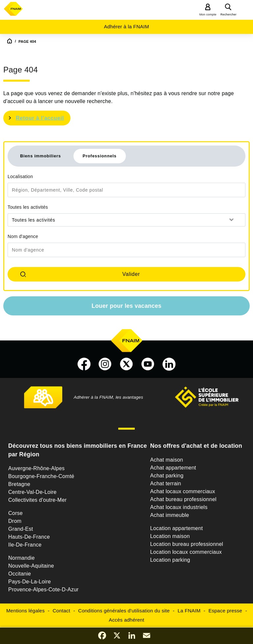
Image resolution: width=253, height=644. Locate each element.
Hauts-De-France (29, 537)
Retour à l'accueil (40, 118)
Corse (15, 513)
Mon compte (208, 14)
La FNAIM (189, 611)
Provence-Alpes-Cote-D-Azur (43, 590)
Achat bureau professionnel (183, 499)
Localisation (20, 176)
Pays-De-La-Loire (29, 582)
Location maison (170, 536)
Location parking (170, 560)
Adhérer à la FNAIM (126, 27)
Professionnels (100, 156)
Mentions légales (26, 611)
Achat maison (167, 460)
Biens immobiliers (41, 156)
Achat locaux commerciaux (183, 491)
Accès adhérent (126, 620)
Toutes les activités (28, 207)
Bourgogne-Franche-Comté (41, 476)
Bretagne (19, 484)
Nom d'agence (23, 236)
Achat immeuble (170, 515)
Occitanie (20, 574)
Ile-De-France (25, 545)
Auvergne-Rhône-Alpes (36, 468)
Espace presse (225, 611)
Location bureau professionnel (187, 544)
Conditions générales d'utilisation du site (124, 611)
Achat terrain (166, 483)
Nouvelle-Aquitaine (31, 566)
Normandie (22, 558)
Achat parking (167, 476)
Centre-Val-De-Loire (32, 492)
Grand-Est (21, 529)
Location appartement (177, 528)
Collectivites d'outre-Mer (37, 500)
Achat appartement (173, 468)
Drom (15, 521)
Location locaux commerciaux (186, 552)
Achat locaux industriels (179, 507)
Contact (61, 611)
